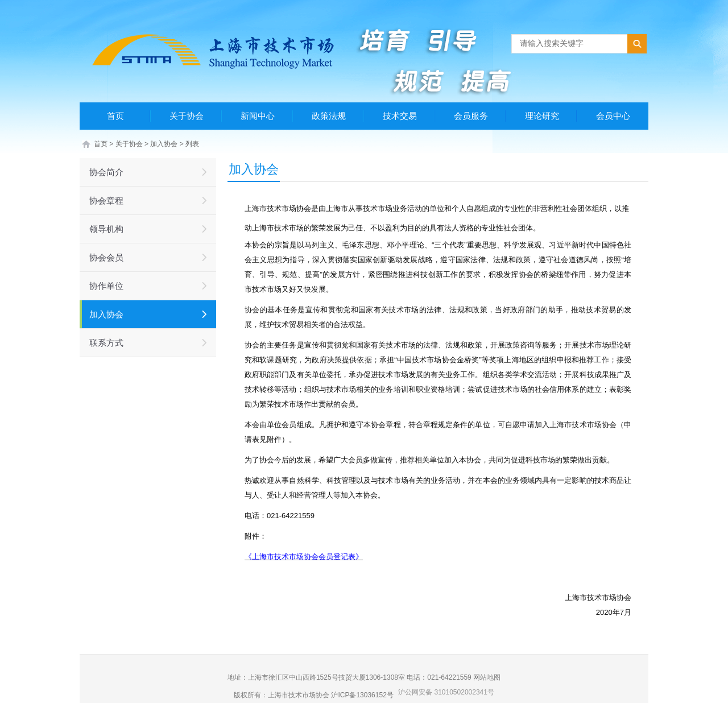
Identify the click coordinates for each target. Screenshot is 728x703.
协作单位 (106, 286)
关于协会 (187, 116)
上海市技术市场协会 (299, 695)
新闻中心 (258, 116)
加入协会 (164, 144)
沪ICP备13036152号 (362, 695)
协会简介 (106, 172)
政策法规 (329, 116)
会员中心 (613, 116)
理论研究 (542, 116)
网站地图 (487, 677)
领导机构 (106, 229)
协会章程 (106, 200)
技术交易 (400, 116)
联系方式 (106, 343)
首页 (115, 116)
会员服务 (471, 116)
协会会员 (106, 257)
